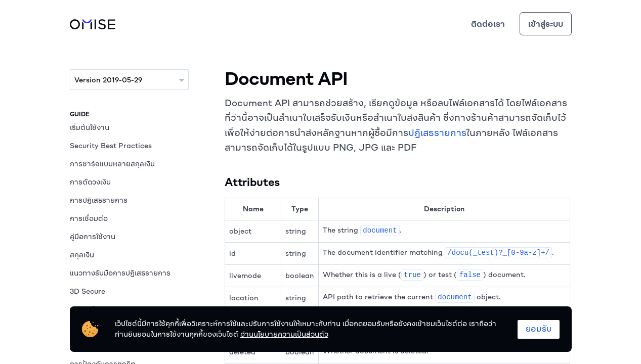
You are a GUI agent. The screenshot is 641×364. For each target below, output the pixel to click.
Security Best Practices (111, 146)
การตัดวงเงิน (90, 182)
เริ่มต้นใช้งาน (90, 127)
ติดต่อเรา (488, 24)
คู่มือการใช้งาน (93, 237)
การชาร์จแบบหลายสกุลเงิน (112, 164)
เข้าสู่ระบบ (546, 24)
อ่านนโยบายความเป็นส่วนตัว (284, 334)
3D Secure (88, 291)
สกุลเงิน (82, 255)
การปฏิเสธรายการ (99, 200)
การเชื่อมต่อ (89, 218)
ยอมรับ (539, 329)
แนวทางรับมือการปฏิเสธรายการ (120, 273)
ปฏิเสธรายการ (437, 133)
